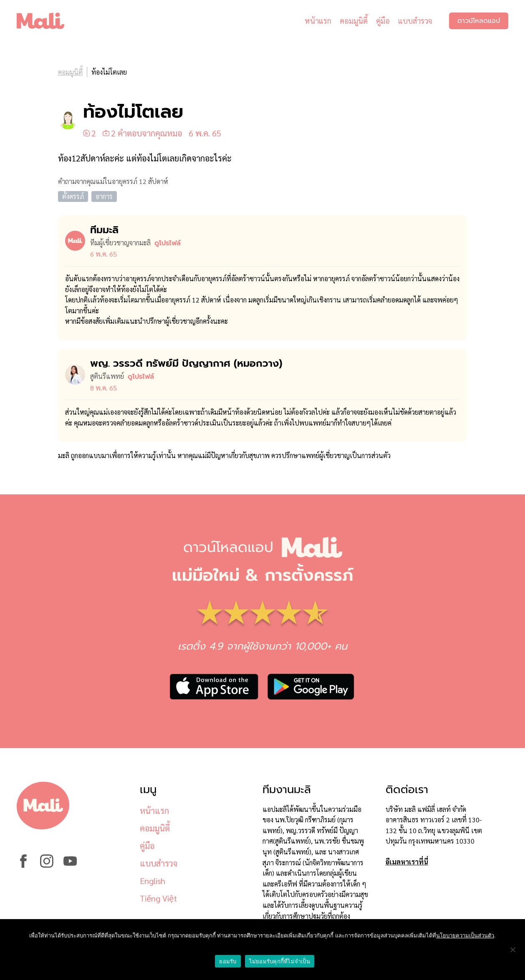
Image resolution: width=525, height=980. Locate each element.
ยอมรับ (228, 961)
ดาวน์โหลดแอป (479, 21)
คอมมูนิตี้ (354, 21)
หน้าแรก (318, 21)
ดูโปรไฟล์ (168, 243)
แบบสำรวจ (415, 21)
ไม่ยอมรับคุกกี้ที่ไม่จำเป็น (280, 961)
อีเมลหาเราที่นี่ (407, 862)
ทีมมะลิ (104, 230)
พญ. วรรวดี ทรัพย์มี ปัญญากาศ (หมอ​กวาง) (186, 363)
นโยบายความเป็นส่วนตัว (465, 936)
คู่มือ (383, 21)
